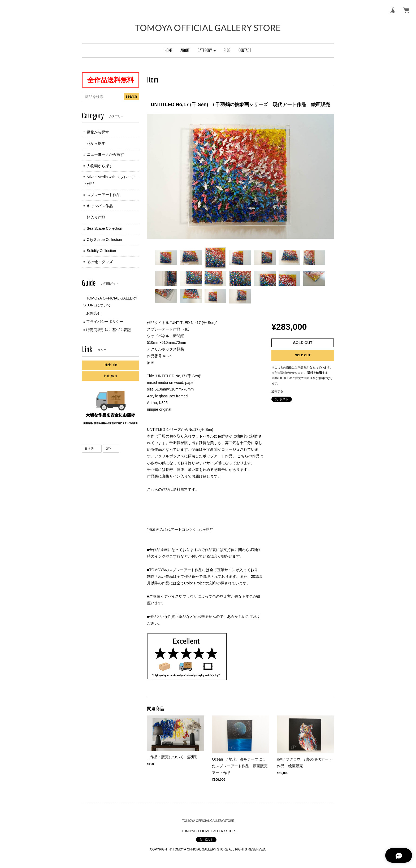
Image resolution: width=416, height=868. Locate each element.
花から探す (96, 143)
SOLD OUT (303, 355)
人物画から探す (100, 166)
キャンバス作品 (100, 206)
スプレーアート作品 (103, 195)
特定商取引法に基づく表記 (109, 330)
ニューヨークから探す (105, 154)
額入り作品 (96, 217)
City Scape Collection (104, 240)
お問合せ (94, 313)
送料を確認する (317, 373)
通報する (277, 391)
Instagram (110, 376)
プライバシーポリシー (105, 322)
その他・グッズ (100, 262)
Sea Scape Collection (105, 228)
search (131, 96)
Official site (111, 365)
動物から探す (98, 132)
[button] (207, 51)
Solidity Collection (101, 251)
